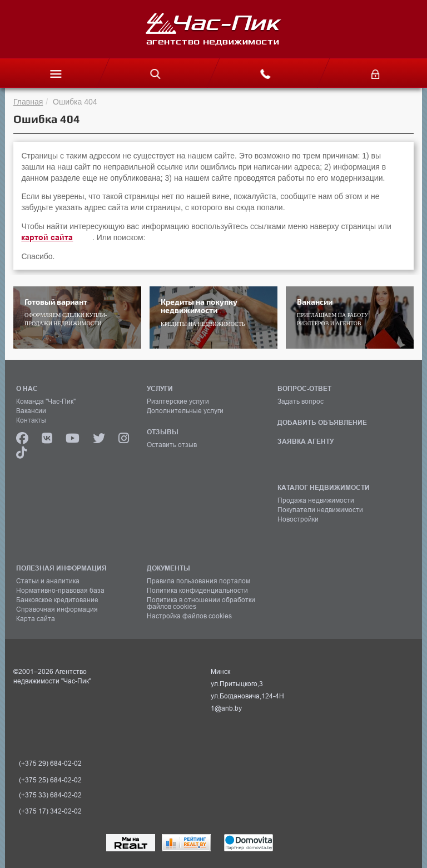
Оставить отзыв (172, 445)
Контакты (31, 420)
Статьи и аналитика (48, 581)
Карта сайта (36, 619)
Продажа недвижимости (316, 500)
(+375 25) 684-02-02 (50, 780)
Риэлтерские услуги (178, 401)
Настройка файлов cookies (189, 616)
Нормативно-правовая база (60, 591)
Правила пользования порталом (198, 581)
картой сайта (47, 237)
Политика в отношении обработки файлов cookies (201, 603)
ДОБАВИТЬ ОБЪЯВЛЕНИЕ (322, 422)
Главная (28, 102)
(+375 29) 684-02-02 (50, 763)
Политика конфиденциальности (197, 591)
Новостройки (298, 519)
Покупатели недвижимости (320, 510)
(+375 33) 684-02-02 (50, 795)
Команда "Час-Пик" (46, 401)
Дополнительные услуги (185, 411)
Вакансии (31, 411)
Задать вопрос (301, 401)
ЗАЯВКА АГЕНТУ (306, 441)
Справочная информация (57, 609)
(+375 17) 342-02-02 (50, 811)
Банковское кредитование (57, 600)
